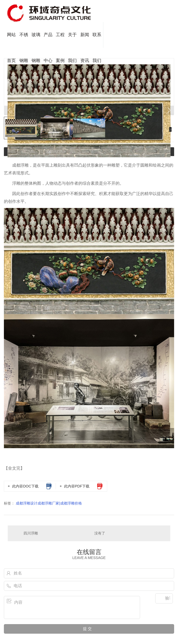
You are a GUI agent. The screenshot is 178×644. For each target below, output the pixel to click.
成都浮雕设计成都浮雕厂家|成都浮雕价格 (49, 503)
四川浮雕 (31, 533)
